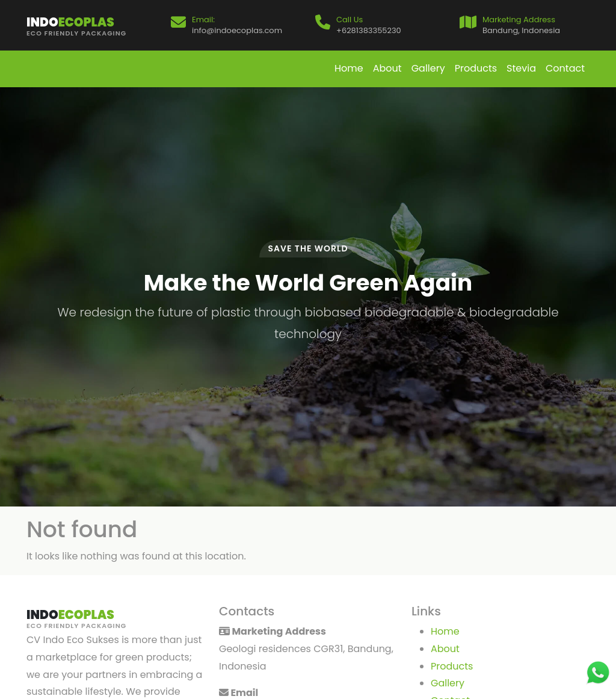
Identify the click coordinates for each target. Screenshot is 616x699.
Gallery (428, 68)
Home (349, 68)
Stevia (521, 68)
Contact (565, 68)
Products (476, 68)
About (387, 68)
